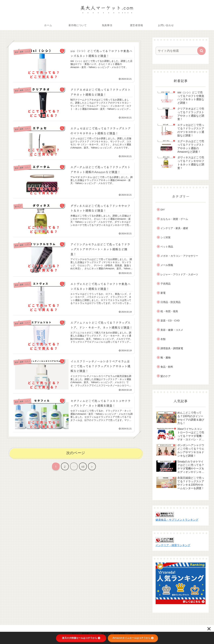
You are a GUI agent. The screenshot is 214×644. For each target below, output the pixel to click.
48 (83, 467)
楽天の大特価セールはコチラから (81, 638)
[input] (179, 51)
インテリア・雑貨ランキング (173, 545)
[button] (201, 51)
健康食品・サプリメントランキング (177, 520)
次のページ (76, 454)
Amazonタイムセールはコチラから (133, 638)
